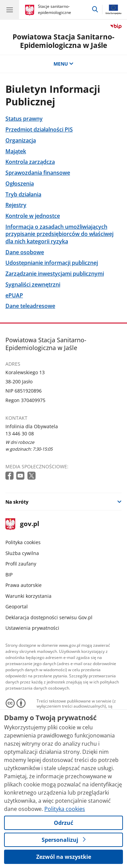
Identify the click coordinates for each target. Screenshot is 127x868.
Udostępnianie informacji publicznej (52, 263)
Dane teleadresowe (30, 306)
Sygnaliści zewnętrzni (33, 284)
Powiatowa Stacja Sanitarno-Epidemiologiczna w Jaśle (63, 41)
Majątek (16, 151)
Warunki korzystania (28, 596)
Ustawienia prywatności (32, 628)
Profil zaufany (21, 564)
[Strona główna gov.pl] (31, 10)
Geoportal (17, 606)
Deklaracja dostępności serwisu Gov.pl (49, 617)
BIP (9, 575)
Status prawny (24, 118)
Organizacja (21, 140)
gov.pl (22, 524)
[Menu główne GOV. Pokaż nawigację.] (9, 10)
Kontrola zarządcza (30, 162)
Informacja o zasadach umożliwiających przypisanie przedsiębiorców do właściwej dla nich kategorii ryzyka (59, 234)
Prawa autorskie (24, 585)
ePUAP (14, 295)
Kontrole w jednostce (33, 216)
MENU (64, 64)
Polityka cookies (23, 542)
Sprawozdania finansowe (38, 172)
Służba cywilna (22, 553)
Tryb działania (23, 194)
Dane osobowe (25, 252)
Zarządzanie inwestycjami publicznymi (55, 273)
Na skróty (17, 502)
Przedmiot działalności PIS (39, 129)
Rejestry (16, 205)
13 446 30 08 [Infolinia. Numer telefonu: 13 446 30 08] (20, 433)
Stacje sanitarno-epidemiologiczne (55, 9)
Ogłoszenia (20, 183)
